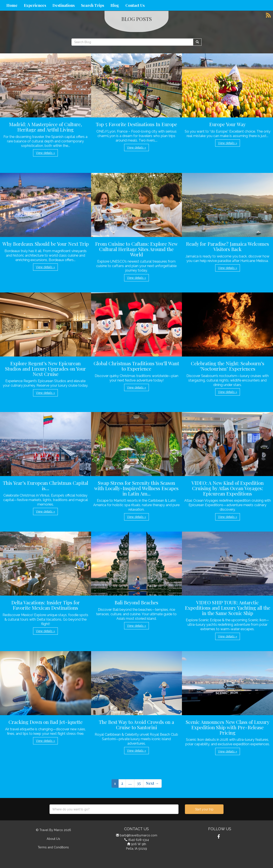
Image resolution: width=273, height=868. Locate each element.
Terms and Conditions (53, 847)
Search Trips (93, 5)
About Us (53, 839)
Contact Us (135, 5)
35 (139, 783)
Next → (152, 783)
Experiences (35, 5)
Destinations (64, 5)
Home (12, 5)
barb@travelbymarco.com (139, 835)
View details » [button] (45, 153)
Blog (115, 5)
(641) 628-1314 (139, 840)
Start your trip (204, 809)
